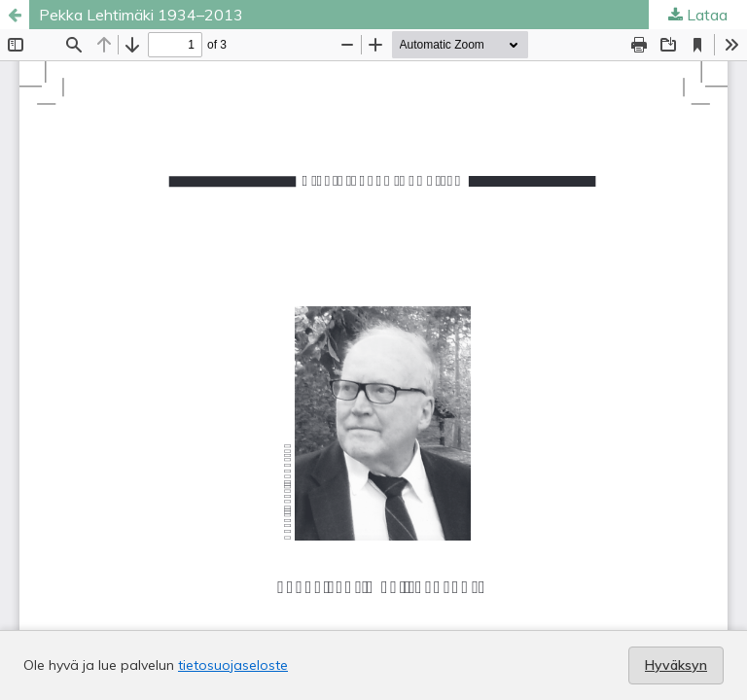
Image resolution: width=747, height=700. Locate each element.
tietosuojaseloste (233, 665)
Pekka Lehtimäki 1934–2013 (141, 15)
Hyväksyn (676, 665)
